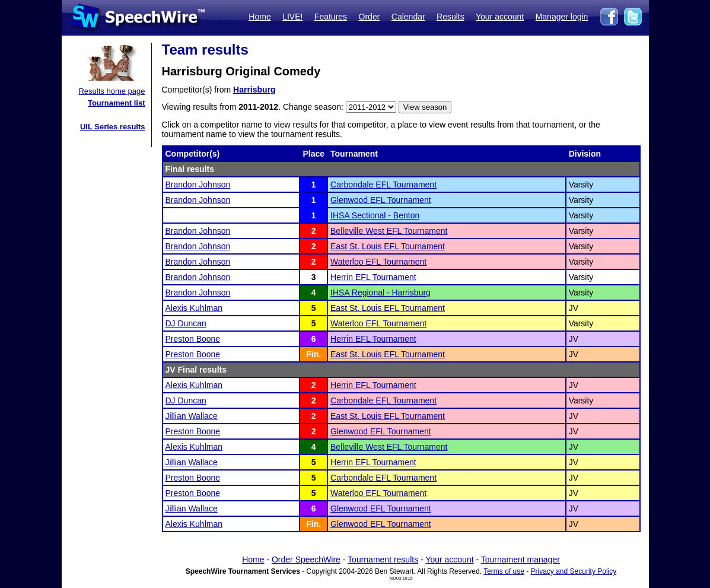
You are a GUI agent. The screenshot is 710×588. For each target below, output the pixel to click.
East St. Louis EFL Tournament (388, 246)
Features (331, 17)
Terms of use (504, 571)
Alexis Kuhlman (194, 308)
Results (450, 17)
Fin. (313, 354)
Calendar (408, 17)
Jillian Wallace (192, 416)
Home (260, 17)
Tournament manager (520, 560)
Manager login (562, 17)
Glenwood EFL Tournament (381, 200)
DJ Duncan (186, 323)
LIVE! (292, 17)
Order (370, 17)
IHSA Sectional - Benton (375, 215)
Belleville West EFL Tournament (389, 231)
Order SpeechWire (306, 560)
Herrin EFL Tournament (373, 277)
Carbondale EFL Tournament (383, 185)
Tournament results (383, 560)
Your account (500, 17)
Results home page (112, 91)
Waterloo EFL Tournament (378, 262)
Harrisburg (254, 90)
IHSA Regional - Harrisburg (381, 293)
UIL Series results (113, 127)
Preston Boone (193, 339)
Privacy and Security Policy (574, 571)
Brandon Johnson (198, 185)
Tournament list (117, 103)
